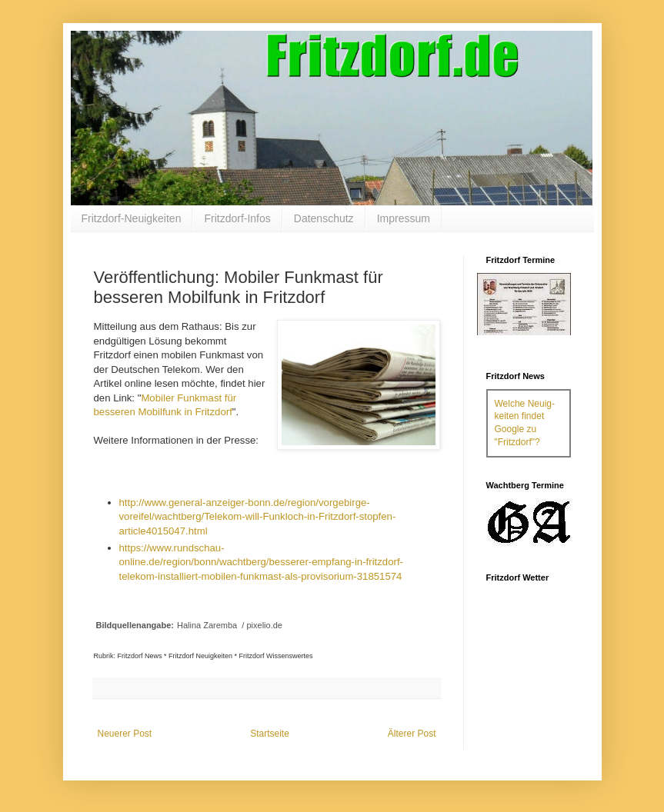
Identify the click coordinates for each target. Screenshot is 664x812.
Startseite (270, 734)
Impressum (404, 218)
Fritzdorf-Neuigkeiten (132, 218)
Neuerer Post (125, 734)
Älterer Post (412, 734)
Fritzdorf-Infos (237, 218)
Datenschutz (324, 218)
